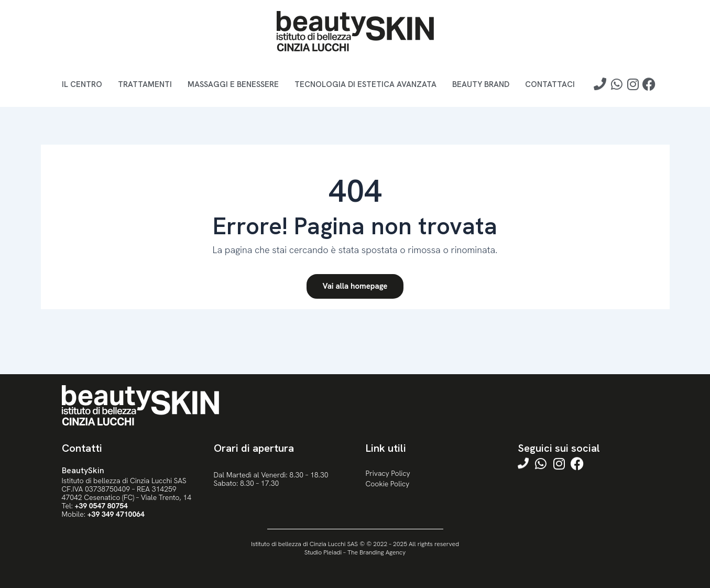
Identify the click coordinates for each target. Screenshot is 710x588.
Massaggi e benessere (233, 84)
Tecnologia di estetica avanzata (365, 84)
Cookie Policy (388, 484)
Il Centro (82, 84)
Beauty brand (481, 84)
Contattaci (550, 84)
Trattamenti (145, 84)
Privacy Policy (388, 473)
